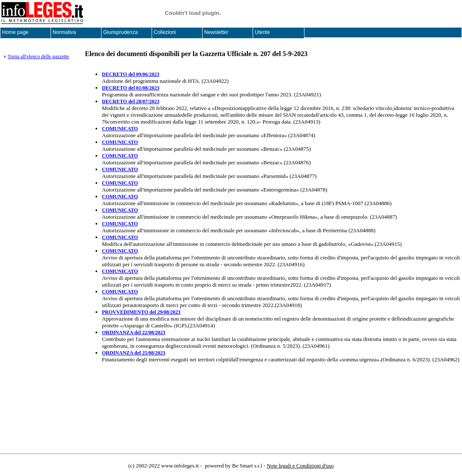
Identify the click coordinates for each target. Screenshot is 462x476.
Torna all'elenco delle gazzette (38, 56)
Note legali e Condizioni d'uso (300, 466)
